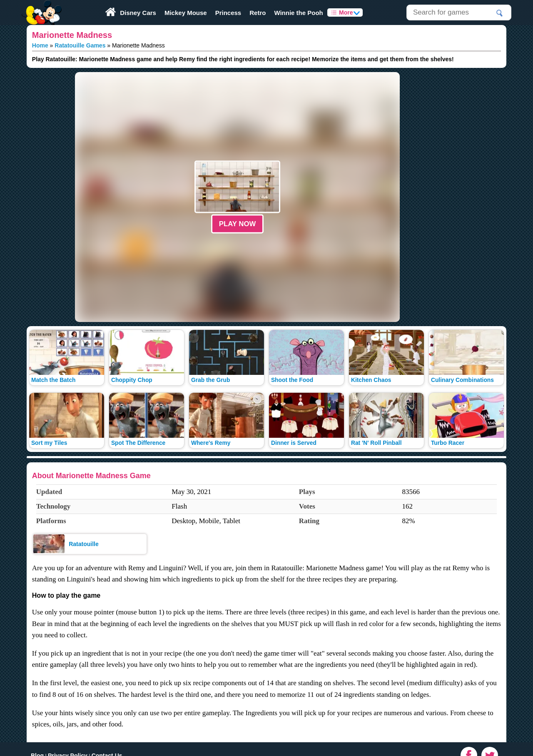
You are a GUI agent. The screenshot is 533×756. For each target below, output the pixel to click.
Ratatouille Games (80, 45)
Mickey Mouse (186, 13)
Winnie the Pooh (298, 13)
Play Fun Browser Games (41, 6)
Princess (228, 13)
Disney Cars (138, 13)
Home (40, 45)
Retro (258, 13)
